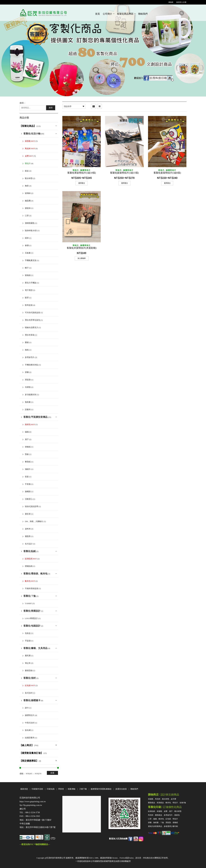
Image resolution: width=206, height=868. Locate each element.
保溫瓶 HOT (30, 141)
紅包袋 (168, 819)
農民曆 (28, 656)
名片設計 (29, 544)
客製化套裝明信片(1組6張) (167, 173)
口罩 (27, 216)
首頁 (98, 14)
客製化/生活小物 (32, 134)
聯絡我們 (143, 14)
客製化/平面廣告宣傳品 (35, 417)
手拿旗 (28, 484)
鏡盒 (27, 171)
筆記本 (28, 663)
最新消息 (24, 789)
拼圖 (27, 372)
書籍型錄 (29, 671)
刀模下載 (83, 789)
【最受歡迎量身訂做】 (31, 753)
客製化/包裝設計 (32, 626)
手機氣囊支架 (31, 260)
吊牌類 (28, 387)
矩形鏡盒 (160, 803)
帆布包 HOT (30, 581)
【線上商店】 (27, 745)
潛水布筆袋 (30, 335)
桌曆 (166, 811)
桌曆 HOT (29, 156)
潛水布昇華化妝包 (33, 320)
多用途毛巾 (30, 357)
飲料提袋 (29, 305)
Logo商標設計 (31, 618)
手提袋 (28, 641)
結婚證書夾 (30, 738)
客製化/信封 (30, 678)
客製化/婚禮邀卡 (32, 700)
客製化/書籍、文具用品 (35, 648)
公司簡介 (107, 14)
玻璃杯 (28, 193)
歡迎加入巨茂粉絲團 (118, 839)
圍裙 (27, 342)
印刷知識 (51, 789)
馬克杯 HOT (30, 148)
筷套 (27, 477)
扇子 (27, 439)
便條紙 (28, 447)
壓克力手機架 (31, 283)
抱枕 (27, 350)
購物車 (171, 2)
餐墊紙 (28, 462)
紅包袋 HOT (30, 685)
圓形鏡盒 (152, 803)
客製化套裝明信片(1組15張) (124, 173)
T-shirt (28, 603)
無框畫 (28, 402)
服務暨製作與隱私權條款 (101, 789)
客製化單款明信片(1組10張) (82, 173)
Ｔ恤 (162, 823)
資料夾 (28, 529)
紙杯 (27, 238)
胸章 (27, 186)
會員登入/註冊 (181, 2)
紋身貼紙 (152, 811)
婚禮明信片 (85, 170)
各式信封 (29, 693)
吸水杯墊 (29, 178)
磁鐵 (27, 432)
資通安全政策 (121, 789)
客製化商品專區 (125, 14)
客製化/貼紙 (30, 551)
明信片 (76, 170)
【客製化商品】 (28, 126)
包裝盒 (28, 633)
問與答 (61, 789)
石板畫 (28, 253)
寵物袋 (28, 275)
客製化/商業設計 (32, 611)
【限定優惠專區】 (29, 761)
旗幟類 (28, 492)
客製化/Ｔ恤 (30, 596)
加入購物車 (82, 258)
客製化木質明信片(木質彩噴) (82, 248)
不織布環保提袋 (32, 588)
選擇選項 (82, 183)
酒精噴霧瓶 (30, 223)
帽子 (27, 268)
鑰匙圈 (28, 201)
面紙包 (177, 815)
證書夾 (28, 410)
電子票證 (29, 290)
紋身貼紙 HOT (31, 559)
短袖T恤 (183, 803)
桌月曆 (173, 799)
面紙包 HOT (30, 424)
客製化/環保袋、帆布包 (35, 574)
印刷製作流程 (37, 789)
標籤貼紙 (29, 566)
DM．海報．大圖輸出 (34, 521)
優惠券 (28, 536)
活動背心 (29, 499)
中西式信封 (30, 723)
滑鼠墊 (28, 380)
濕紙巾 (28, 469)
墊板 (27, 454)
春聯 (27, 245)
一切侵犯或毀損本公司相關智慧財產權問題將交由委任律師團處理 (103, 861)
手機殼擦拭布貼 (32, 365)
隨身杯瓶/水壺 (31, 231)
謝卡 (27, 708)
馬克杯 (158, 799)
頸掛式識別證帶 (32, 506)
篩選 (52, 773)
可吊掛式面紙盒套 (33, 313)
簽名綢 (28, 730)
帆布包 (168, 803)
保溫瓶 (151, 799)
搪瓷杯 (28, 208)
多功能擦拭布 (31, 395)
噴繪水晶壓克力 (32, 327)
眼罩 (27, 298)
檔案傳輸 (72, 789)
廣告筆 (28, 514)
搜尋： (23, 103)
